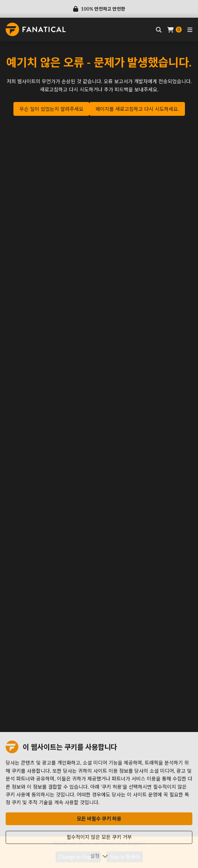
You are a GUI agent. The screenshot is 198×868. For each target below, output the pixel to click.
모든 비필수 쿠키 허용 (99, 819)
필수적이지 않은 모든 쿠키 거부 (99, 837)
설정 (99, 856)
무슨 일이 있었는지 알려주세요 (51, 109)
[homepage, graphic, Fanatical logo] (36, 29)
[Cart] (174, 30)
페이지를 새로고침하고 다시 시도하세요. (137, 109)
